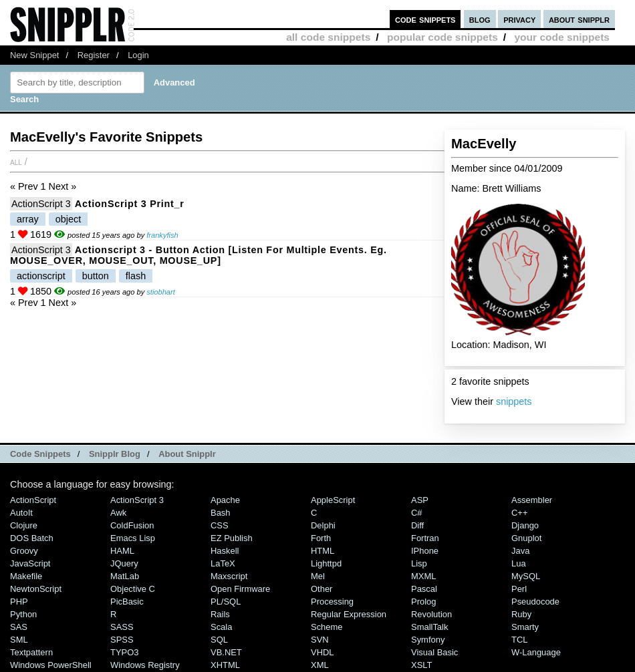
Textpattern (31, 652)
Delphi (323, 525)
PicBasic (127, 602)
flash (136, 276)
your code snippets (562, 37)
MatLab (125, 576)
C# (417, 513)
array (28, 219)
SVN (320, 640)
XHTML (225, 665)
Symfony (428, 640)
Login (138, 55)
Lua (519, 563)
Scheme (327, 627)
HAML (122, 551)
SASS (122, 627)
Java (520, 551)
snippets (514, 401)
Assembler (532, 500)
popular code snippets (442, 37)
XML (320, 665)
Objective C (133, 589)
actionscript (41, 276)
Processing (332, 602)
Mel (318, 576)
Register (94, 55)
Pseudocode (535, 602)
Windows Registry (145, 665)
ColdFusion (132, 525)
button (96, 276)
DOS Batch (32, 538)
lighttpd (326, 563)
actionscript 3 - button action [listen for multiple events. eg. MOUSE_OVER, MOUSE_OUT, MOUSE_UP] (199, 255)
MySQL (526, 576)
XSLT (421, 665)
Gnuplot (526, 538)
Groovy (24, 551)
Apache (225, 500)
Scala (221, 627)
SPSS (122, 640)
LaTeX (223, 563)
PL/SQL (226, 602)
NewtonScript (36, 589)
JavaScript (30, 563)
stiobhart (161, 292)
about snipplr (579, 19)
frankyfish (162, 235)
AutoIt (21, 513)
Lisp (419, 563)
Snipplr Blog (115, 454)
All (16, 162)
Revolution (431, 614)
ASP (420, 500)
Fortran (425, 538)
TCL (519, 640)
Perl (519, 589)
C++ (519, 513)
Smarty (525, 627)
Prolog (423, 602)
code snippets (425, 19)
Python (23, 614)
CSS (220, 525)
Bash (221, 513)
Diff (417, 525)
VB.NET (226, 652)
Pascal (424, 589)
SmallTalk (429, 627)
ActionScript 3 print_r (130, 204)
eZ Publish (232, 538)
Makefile (26, 576)
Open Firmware (240, 589)
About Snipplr (187, 454)
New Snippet (34, 55)
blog (480, 19)
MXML (423, 576)
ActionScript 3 (41, 204)
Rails (220, 614)
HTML (323, 551)
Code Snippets (40, 454)
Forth (321, 538)
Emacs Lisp (133, 538)
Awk (118, 513)
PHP (19, 602)
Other (322, 589)
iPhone (425, 551)
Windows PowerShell (51, 665)
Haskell (225, 551)
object (68, 219)
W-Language (536, 652)
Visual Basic (434, 652)
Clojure (24, 525)
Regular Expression (349, 614)
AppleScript (333, 500)
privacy (519, 19)
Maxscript (229, 576)
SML (19, 640)
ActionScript (33, 500)
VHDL (323, 652)
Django (525, 525)
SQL (219, 640)
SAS (19, 627)
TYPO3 (124, 652)
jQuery (124, 563)
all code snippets (328, 37)
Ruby (521, 614)
